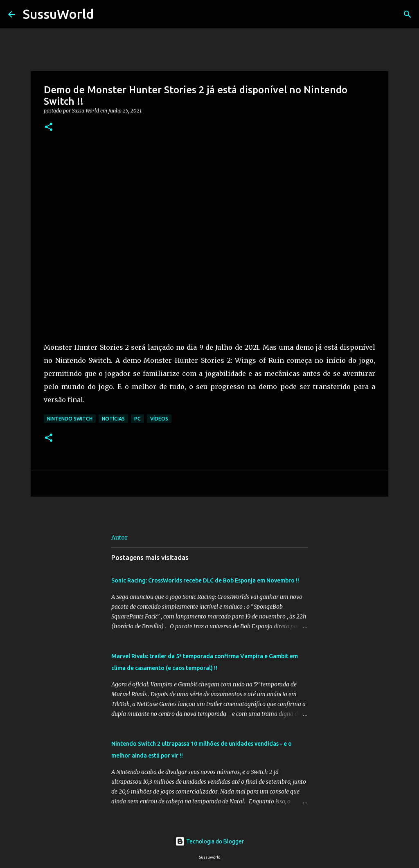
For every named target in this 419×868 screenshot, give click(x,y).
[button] (49, 127)
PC (137, 419)
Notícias (113, 419)
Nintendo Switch (70, 419)
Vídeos (159, 419)
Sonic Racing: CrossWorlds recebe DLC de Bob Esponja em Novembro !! (205, 580)
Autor (119, 537)
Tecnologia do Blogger (209, 841)
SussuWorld (58, 14)
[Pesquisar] (105, 14)
